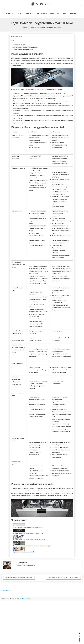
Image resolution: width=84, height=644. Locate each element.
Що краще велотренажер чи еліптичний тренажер (19, 578)
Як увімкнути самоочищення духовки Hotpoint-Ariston (63, 578)
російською (74, 13)
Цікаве (64, 13)
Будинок (9, 13)
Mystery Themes (26, 599)
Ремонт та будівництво (24, 13)
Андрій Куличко (22, 563)
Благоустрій (41, 13)
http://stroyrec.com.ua (28, 565)
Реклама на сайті (7, 591)
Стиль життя (54, 13)
